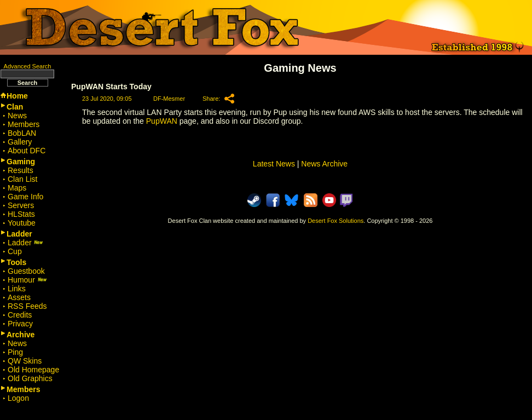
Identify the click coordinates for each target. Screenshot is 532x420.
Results (21, 170)
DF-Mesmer (169, 99)
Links (17, 289)
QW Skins (25, 361)
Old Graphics (30, 378)
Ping (15, 352)
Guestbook (26, 271)
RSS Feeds (27, 306)
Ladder (25, 243)
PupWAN (162, 121)
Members (24, 124)
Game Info (25, 197)
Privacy (20, 324)
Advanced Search (28, 66)
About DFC (27, 151)
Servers (21, 205)
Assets (19, 297)
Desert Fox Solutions (336, 221)
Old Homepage (33, 370)
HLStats (21, 214)
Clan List (22, 179)
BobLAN (22, 133)
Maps (17, 188)
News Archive (324, 164)
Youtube (22, 223)
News (17, 116)
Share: (211, 99)
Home (17, 96)
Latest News (274, 164)
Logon (18, 398)
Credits (20, 315)
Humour (27, 280)
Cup (15, 251)
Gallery (20, 142)
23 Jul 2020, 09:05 (107, 99)
